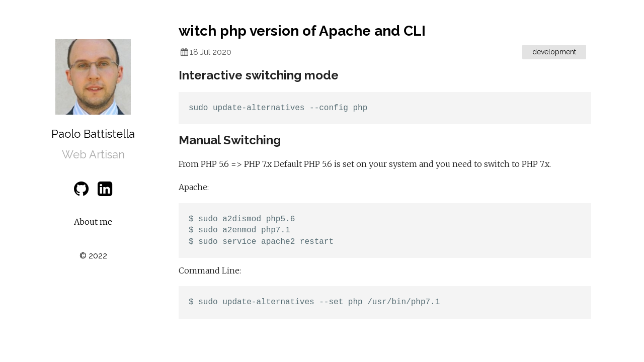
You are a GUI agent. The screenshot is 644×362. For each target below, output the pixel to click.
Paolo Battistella (93, 134)
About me (93, 222)
